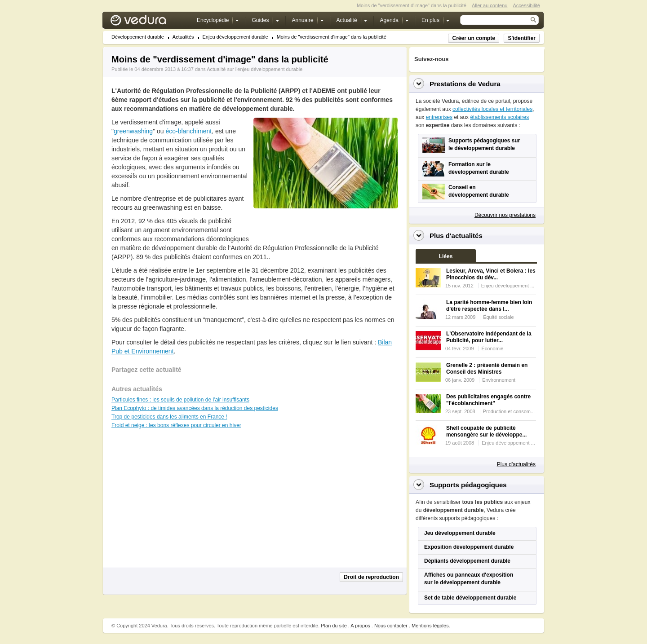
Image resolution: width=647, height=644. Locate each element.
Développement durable (138, 37)
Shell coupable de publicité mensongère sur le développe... (486, 431)
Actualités (183, 37)
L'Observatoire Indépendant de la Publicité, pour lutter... (489, 337)
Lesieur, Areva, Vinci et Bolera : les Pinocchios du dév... (491, 274)
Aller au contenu (490, 5)
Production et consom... (509, 411)
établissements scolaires (499, 117)
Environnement (499, 380)
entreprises (439, 117)
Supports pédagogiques (468, 485)
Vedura (149, 22)
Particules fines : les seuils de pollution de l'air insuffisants (180, 400)
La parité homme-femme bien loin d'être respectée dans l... (489, 306)
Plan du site (334, 626)
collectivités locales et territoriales (492, 109)
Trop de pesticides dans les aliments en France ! (169, 417)
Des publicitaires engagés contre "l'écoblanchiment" (488, 400)
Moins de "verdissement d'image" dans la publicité (332, 37)
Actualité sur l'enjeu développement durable (255, 69)
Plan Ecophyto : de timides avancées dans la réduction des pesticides (195, 408)
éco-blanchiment (188, 131)
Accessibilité (526, 5)
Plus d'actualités (516, 464)
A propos (360, 626)
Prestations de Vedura (465, 84)
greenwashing (133, 131)
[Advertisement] (325, 229)
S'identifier (522, 38)
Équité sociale (499, 317)
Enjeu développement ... (508, 286)
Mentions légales (430, 626)
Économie (493, 348)
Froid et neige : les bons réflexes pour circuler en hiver (176, 425)
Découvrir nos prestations (505, 215)
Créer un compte (473, 38)
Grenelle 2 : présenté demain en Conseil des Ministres (487, 368)
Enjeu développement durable (235, 37)
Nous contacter (391, 626)
